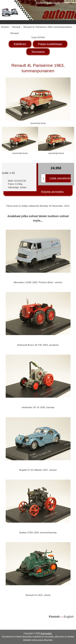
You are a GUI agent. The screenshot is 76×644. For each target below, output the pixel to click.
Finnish (54, 617)
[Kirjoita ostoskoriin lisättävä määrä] (43, 178)
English (69, 617)
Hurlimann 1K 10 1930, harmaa (38, 407)
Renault (16, 27)
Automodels (46, 633)
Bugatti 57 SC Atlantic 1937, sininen (38, 470)
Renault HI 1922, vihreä (38, 595)
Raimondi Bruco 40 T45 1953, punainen (38, 345)
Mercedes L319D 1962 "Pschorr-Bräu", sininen (38, 282)
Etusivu (40, 3)
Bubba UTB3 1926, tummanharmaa (38, 532)
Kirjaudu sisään (60, 3)
